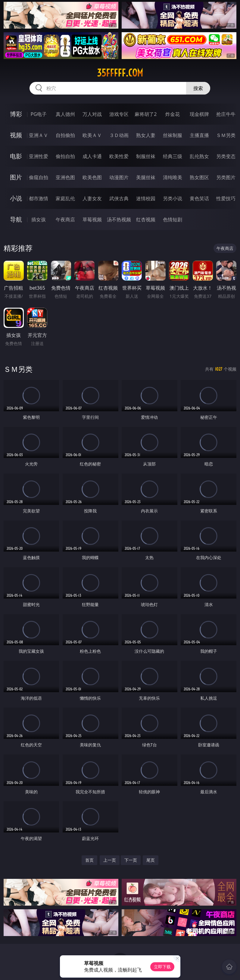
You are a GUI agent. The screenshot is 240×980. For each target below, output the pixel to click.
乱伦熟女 (199, 156)
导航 (16, 219)
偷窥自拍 (39, 177)
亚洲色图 (65, 177)
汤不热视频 (119, 219)
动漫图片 (119, 177)
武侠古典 (119, 198)
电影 (16, 156)
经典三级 (173, 156)
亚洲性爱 (39, 156)
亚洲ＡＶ (39, 135)
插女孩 (39, 219)
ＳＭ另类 (226, 135)
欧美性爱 (119, 156)
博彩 (16, 114)
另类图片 (226, 177)
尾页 (151, 860)
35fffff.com (120, 73)
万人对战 (92, 114)
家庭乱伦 (65, 198)
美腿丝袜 (146, 177)
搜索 (198, 88)
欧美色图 (92, 177)
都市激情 (39, 198)
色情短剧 (173, 219)
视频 (16, 135)
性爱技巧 (226, 198)
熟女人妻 (146, 135)
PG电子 (39, 114)
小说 (16, 198)
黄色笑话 (199, 198)
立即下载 (162, 967)
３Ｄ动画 (119, 135)
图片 (16, 177)
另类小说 (173, 198)
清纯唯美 (173, 177)
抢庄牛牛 (226, 114)
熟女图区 (199, 177)
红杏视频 (146, 219)
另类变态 (226, 156)
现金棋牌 (199, 114)
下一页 (131, 860)
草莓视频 (92, 219)
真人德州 (65, 114)
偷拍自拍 (65, 156)
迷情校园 (146, 198)
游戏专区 (119, 114)
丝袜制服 (173, 135)
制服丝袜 (146, 156)
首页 (89, 860)
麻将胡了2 (146, 114)
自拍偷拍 (65, 135)
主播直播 (199, 135)
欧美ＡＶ (92, 135)
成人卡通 (92, 156)
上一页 (110, 860)
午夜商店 (65, 219)
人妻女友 (92, 198)
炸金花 (173, 114)
